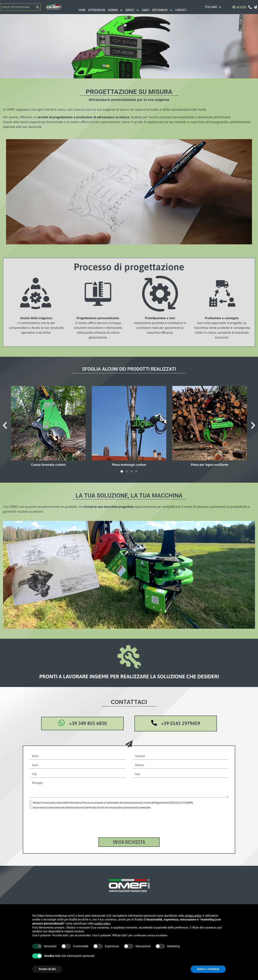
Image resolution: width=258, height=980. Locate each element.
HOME (82, 10)
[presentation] (60, 828)
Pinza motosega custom (129, 465)
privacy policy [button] (193, 916)
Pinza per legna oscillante (210, 465)
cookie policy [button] (102, 923)
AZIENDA (115, 10)
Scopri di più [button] (47, 969)
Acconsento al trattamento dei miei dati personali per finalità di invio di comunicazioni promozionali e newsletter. (92, 808)
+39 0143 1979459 (181, 723)
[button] (5, 425)
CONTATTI (181, 10)
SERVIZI (132, 10)
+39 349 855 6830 (89, 723)
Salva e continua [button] (208, 969)
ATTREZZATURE (97, 10)
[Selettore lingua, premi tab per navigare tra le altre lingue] (213, 7)
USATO (146, 10)
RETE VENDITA (162, 10)
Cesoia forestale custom (48, 465)
